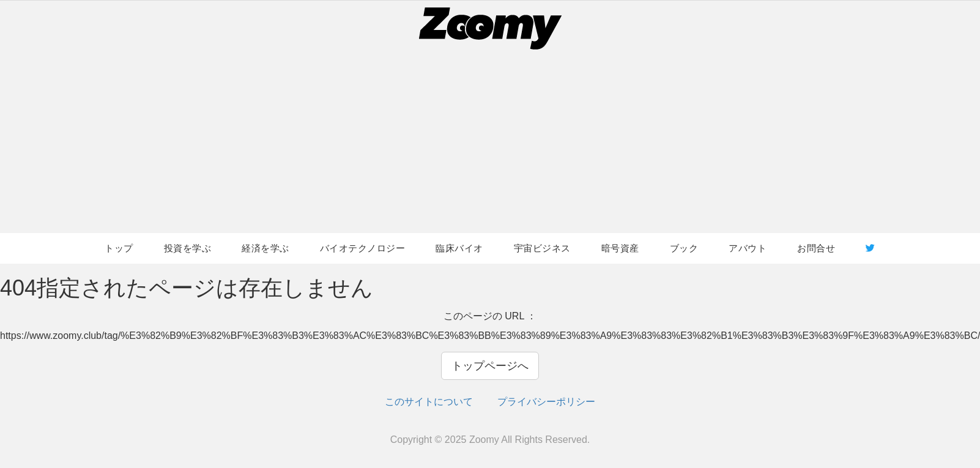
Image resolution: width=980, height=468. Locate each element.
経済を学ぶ (265, 248)
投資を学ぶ (188, 248)
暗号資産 (620, 248)
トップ (119, 248)
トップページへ (490, 366)
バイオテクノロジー (363, 248)
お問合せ (816, 248)
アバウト (748, 248)
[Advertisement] (490, 141)
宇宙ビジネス (542, 248)
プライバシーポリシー (546, 402)
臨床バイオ (459, 248)
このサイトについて (429, 402)
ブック (684, 248)
